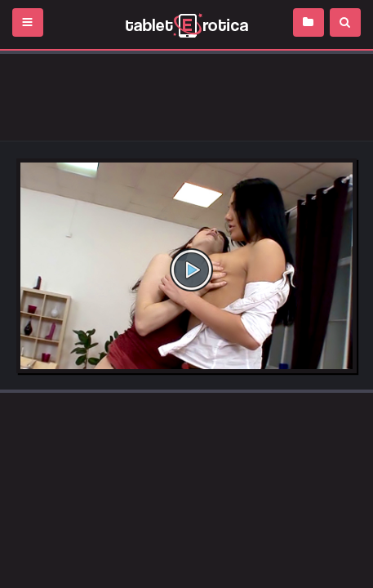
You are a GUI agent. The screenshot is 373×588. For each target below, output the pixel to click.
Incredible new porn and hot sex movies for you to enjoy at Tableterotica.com (186, 24)
